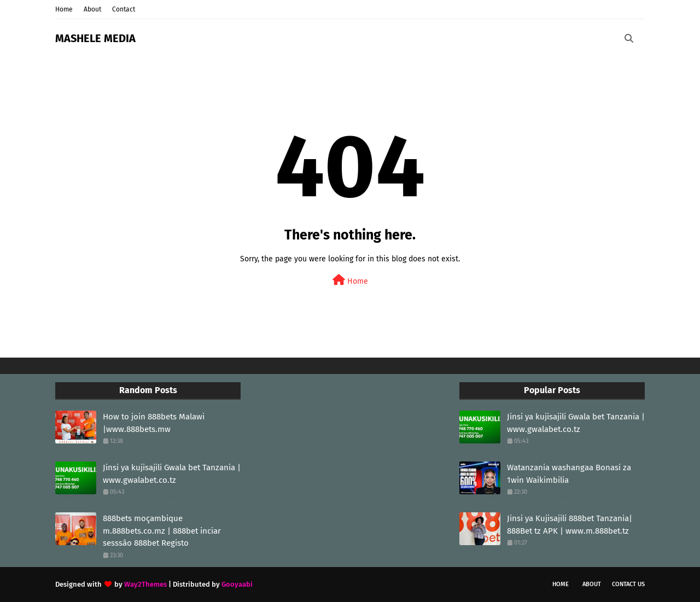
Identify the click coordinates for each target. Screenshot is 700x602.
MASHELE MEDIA (95, 38)
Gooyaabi (237, 584)
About (92, 9)
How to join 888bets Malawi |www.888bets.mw (154, 423)
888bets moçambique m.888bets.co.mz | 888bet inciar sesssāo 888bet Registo (162, 531)
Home (64, 9)
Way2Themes (145, 584)
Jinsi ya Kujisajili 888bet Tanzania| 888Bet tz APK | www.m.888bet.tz (570, 525)
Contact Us (628, 584)
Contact (124, 9)
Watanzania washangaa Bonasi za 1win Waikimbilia (569, 474)
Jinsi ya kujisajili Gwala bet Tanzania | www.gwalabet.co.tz (172, 474)
